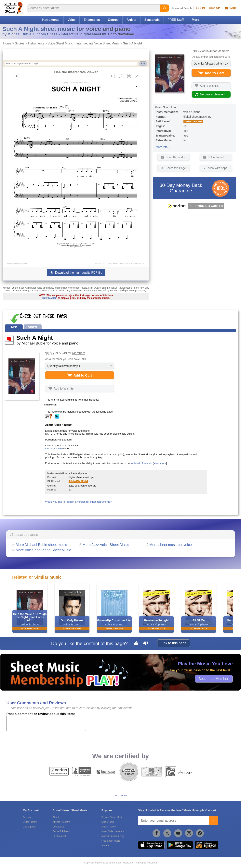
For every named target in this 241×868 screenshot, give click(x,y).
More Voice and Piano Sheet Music (43, 550)
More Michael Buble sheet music (41, 545)
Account (27, 817)
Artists (131, 20)
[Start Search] (165, 8)
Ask (143, 64)
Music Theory (109, 827)
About (56, 817)
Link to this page (174, 643)
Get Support (29, 827)
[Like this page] (136, 644)
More (195, 20)
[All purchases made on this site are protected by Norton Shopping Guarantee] (195, 208)
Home (7, 43)
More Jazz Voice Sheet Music (106, 545)
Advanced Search (182, 8)
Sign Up (214, 8)
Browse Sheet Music (112, 817)
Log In (200, 8)
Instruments (51, 20)
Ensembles (92, 20)
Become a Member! (214, 679)
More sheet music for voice (171, 545)
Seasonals (152, 20)
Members (223, 51)
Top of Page (120, 796)
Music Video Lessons (113, 831)
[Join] (213, 821)
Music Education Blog (113, 836)
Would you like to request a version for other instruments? (78, 502)
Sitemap (106, 846)
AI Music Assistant (142, 463)
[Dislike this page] (145, 644)
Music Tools (108, 822)
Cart (230, 8)
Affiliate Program (61, 822)
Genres (113, 20)
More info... (163, 147)
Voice (72, 20)
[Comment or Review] (46, 724)
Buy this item (50, 298)
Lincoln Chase (53, 448)
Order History (30, 822)
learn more (160, 463)
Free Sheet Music (111, 841)
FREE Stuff (176, 20)
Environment (59, 836)
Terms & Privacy (61, 831)
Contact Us (58, 827)
